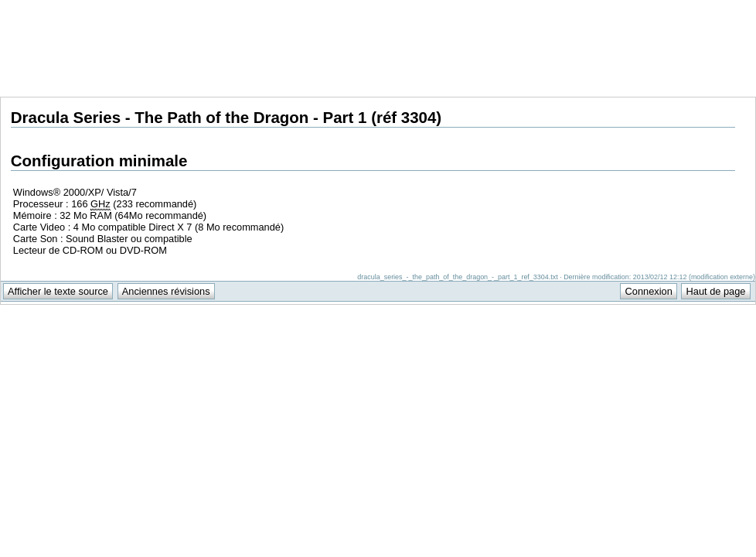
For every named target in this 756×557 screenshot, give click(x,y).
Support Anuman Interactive (675, 9)
